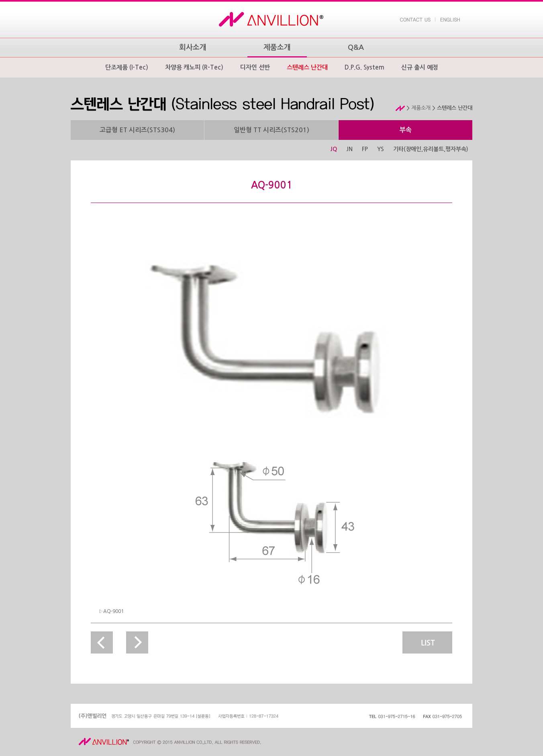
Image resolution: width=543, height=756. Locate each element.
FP (365, 149)
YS (381, 149)
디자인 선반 (255, 67)
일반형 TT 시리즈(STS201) (271, 130)
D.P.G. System (364, 67)
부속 (406, 130)
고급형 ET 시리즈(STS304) (137, 130)
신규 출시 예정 (420, 67)
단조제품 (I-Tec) (127, 67)
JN (349, 149)
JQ (334, 149)
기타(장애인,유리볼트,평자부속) (431, 149)
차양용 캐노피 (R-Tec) (194, 67)
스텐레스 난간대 (307, 67)
